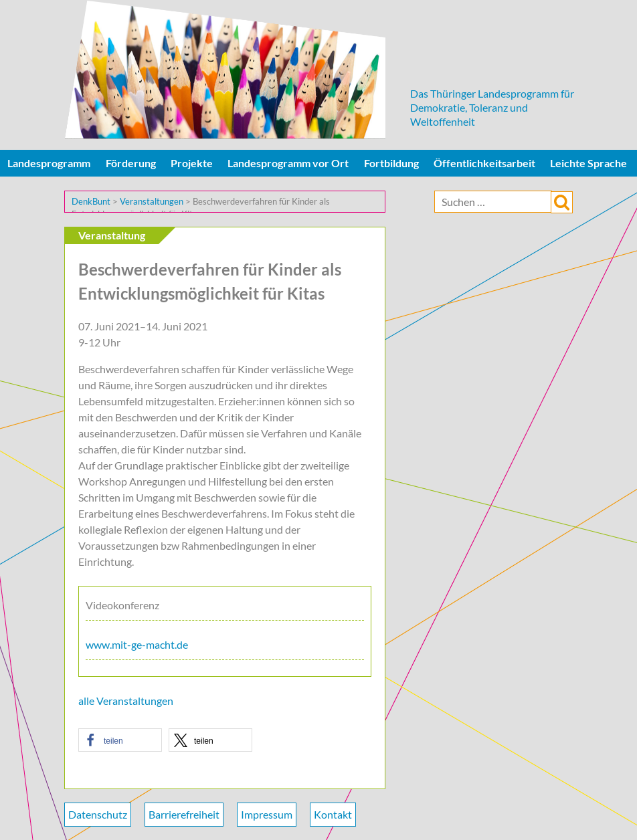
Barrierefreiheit (184, 814)
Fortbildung (391, 163)
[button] (120, 740)
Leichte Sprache (588, 163)
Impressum (267, 814)
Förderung (131, 163)
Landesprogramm (49, 163)
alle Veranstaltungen (126, 701)
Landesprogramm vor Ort (288, 163)
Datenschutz (98, 814)
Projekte (192, 163)
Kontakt (333, 814)
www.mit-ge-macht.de (137, 644)
